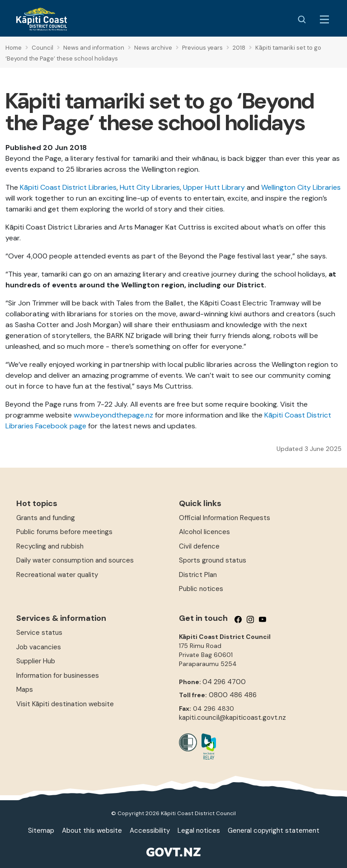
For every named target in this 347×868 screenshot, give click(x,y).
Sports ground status (213, 560)
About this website (92, 830)
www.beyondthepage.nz (113, 415)
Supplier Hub (36, 661)
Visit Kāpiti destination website (65, 704)
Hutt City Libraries (150, 187)
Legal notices (199, 830)
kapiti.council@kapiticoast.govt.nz (232, 718)
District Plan (198, 575)
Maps (25, 690)
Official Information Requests (225, 518)
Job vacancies (39, 647)
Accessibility (150, 830)
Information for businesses (58, 676)
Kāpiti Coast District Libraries (68, 187)
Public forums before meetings (64, 532)
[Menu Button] (324, 19)
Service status (39, 633)
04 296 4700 (224, 682)
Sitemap (41, 830)
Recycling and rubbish (50, 546)
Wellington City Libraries (301, 187)
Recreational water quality (57, 575)
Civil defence (199, 546)
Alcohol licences (204, 532)
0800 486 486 (233, 695)
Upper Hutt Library (214, 187)
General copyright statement (274, 830)
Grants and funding (46, 518)
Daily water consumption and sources (75, 560)
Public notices (201, 589)
